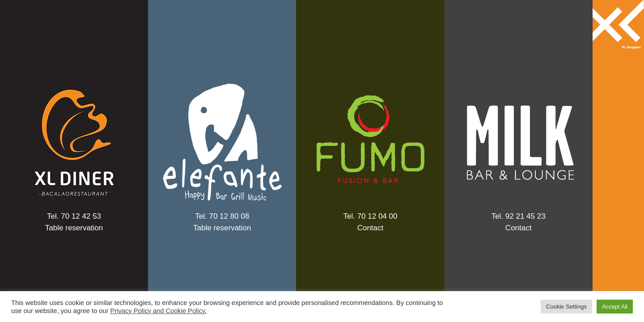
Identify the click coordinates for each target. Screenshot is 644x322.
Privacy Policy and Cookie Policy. (159, 311)
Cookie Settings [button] (566, 307)
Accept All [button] (615, 307)
